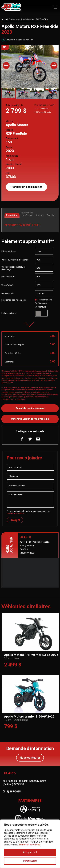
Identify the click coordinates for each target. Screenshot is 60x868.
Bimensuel (41, 303)
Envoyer (15, 520)
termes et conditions (16, 513)
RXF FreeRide (42, 19)
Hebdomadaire (43, 300)
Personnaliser (30, 861)
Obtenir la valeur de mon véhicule (30, 419)
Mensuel (40, 307)
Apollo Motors (27, 19)
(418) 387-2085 (27, 553)
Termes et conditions (29, 845)
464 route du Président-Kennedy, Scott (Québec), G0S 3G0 (24, 783)
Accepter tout (30, 852)
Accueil (5, 19)
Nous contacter (30, 758)
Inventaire (14, 19)
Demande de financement (30, 408)
